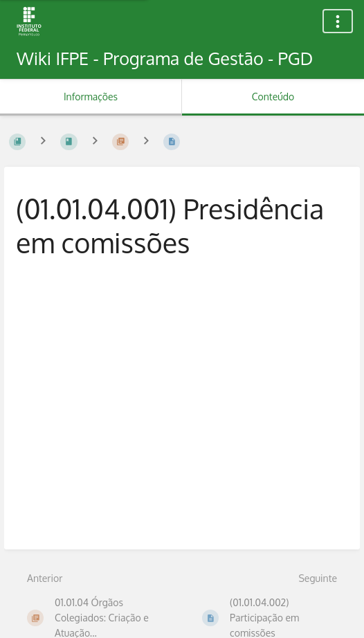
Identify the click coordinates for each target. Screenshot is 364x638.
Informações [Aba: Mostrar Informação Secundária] (91, 97)
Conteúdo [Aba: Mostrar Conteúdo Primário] (273, 97)
